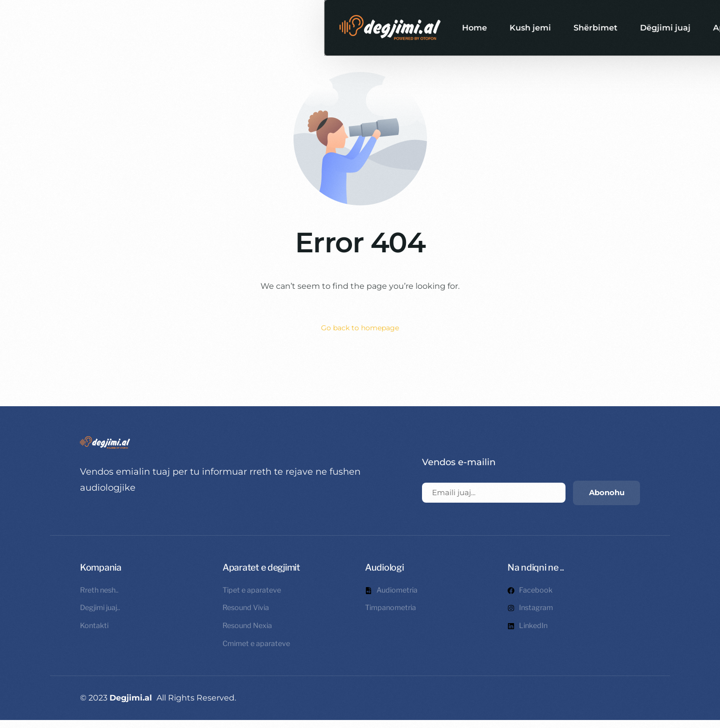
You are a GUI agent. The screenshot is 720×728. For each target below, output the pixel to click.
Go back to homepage (360, 329)
